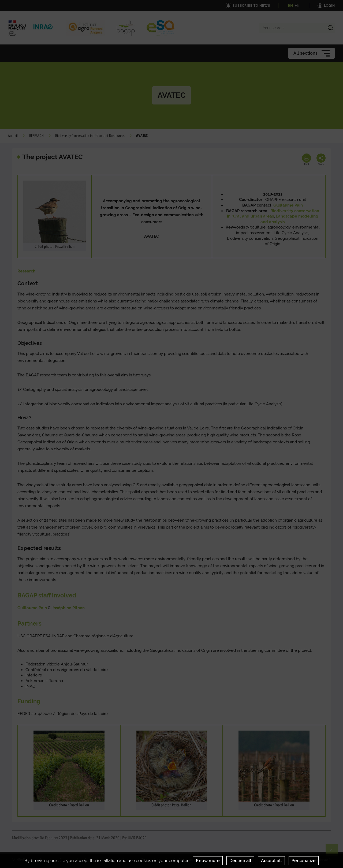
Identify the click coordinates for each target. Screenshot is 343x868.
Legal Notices (118, 860)
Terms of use (151, 860)
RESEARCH (36, 136)
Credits (90, 860)
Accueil (13, 136)
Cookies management (190, 860)
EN (291, 6)
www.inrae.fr (321, 860)
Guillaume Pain (32, 608)
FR (297, 6)
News (43, 860)
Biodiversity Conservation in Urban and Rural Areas (90, 136)
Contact (66, 860)
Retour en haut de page (334, 852)
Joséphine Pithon (68, 608)
